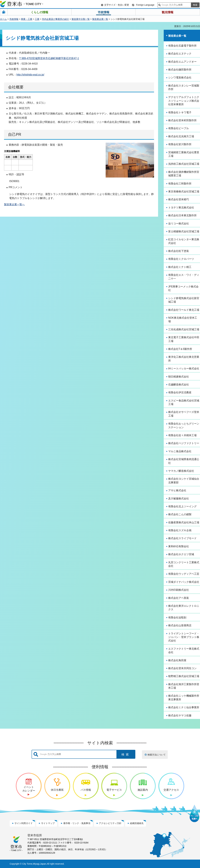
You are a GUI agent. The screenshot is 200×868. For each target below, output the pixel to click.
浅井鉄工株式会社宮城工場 (184, 164)
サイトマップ (48, 823)
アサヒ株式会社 (177, 490)
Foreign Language (145, 5)
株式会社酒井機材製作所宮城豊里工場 (184, 174)
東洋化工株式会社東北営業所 (184, 359)
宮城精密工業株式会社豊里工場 (184, 154)
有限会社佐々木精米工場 (182, 435)
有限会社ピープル (179, 128)
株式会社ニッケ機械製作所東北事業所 (184, 698)
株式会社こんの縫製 (180, 514)
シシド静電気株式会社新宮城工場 (184, 300)
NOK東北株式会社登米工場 (183, 320)
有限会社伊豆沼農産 (180, 392)
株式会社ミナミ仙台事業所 (184, 707)
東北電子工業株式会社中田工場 (184, 339)
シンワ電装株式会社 (180, 78)
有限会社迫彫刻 (177, 617)
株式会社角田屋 (177, 660)
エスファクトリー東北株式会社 (184, 650)
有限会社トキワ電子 (180, 112)
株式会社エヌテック (180, 54)
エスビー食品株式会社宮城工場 (184, 402)
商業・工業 (27, 19)
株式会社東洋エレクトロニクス (184, 608)
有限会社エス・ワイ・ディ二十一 (184, 277)
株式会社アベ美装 (179, 598)
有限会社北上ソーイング (182, 506)
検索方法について (157, 755)
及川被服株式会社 (179, 499)
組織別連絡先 (137, 823)
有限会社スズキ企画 (180, 530)
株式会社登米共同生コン (182, 668)
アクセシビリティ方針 (110, 823)
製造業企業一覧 (100, 19)
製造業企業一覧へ (14, 204)
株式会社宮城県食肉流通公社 (184, 461)
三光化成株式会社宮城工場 (184, 329)
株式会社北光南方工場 (181, 136)
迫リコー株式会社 (179, 224)
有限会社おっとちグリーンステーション (184, 425)
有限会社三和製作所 (180, 184)
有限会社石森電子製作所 (182, 46)
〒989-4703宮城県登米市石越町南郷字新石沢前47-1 (49, 58)
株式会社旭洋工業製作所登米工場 (184, 686)
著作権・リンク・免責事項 (77, 823)
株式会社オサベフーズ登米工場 (184, 414)
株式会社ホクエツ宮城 (181, 554)
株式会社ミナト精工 (180, 267)
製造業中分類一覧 (81, 19)
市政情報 (14, 19)
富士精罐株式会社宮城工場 (184, 231)
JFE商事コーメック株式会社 (183, 288)
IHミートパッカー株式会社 (184, 369)
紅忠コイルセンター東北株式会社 (184, 241)
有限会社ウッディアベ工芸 (184, 574)
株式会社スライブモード (182, 538)
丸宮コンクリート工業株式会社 (184, 564)
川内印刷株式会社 (179, 590)
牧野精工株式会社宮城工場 (184, 676)
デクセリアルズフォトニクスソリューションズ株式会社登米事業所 (184, 101)
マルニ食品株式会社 (180, 451)
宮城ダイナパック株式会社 (184, 582)
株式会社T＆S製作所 (180, 349)
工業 (37, 19)
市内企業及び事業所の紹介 (55, 19)
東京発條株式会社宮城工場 (184, 191)
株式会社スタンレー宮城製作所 (184, 87)
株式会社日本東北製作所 (182, 215)
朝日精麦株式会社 (179, 377)
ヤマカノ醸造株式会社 (181, 471)
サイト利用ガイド (24, 823)
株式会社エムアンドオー (182, 62)
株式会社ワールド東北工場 (184, 310)
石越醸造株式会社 (179, 385)
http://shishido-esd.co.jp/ (30, 75)
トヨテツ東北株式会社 (181, 208)
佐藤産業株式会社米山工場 (184, 522)
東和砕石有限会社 (179, 546)
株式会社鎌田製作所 (180, 70)
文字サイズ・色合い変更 (117, 5)
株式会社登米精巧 (179, 199)
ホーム (3, 19)
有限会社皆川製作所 (180, 144)
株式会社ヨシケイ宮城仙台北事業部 (184, 481)
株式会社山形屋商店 (180, 625)
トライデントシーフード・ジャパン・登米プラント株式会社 (184, 637)
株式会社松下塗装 (179, 251)
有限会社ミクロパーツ (181, 259)
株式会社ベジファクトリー (184, 443)
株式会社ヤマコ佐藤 (180, 715)
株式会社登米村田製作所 (182, 120)
